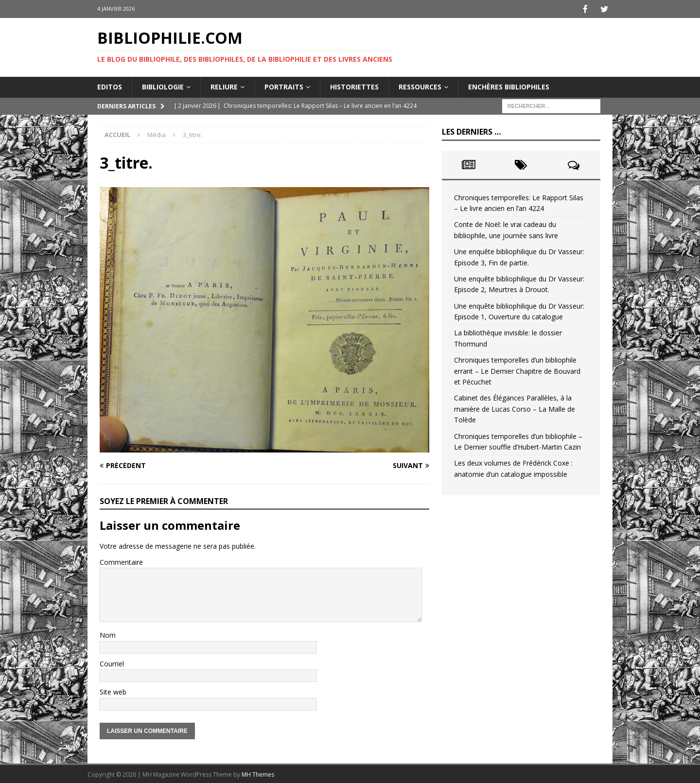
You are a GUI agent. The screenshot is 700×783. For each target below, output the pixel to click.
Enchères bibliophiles (509, 86)
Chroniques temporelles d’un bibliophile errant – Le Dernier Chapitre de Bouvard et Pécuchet (517, 370)
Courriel (112, 663)
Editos (110, 86)
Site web (113, 691)
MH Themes (258, 774)
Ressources (420, 86)
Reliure (224, 86)
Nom (108, 634)
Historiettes (354, 86)
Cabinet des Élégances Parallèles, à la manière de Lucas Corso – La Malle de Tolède (515, 408)
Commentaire (121, 561)
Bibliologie (163, 86)
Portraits (284, 86)
